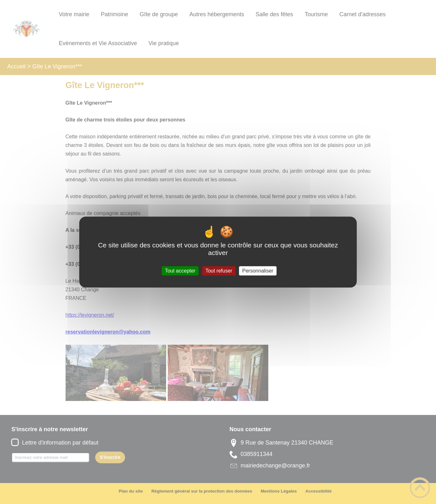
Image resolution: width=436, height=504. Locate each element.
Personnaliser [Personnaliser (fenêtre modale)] (258, 271)
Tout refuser (219, 271)
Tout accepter (180, 271)
